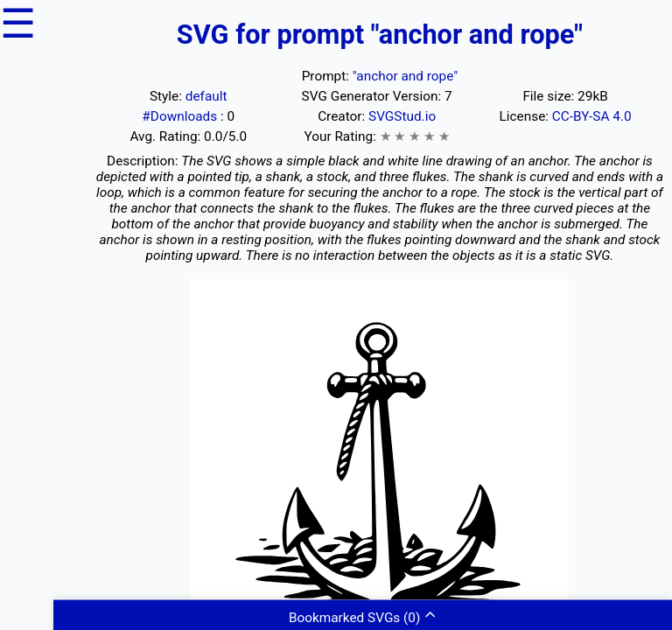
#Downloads (181, 116)
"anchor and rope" (405, 76)
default (206, 96)
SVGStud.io (402, 116)
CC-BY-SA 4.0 (592, 116)
